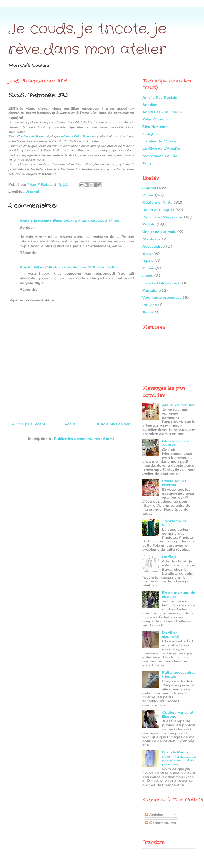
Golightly (151, 134)
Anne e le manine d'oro (41, 221)
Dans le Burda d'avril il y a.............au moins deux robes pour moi (179, 758)
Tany (147, 163)
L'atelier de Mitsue (159, 141)
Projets (149, 224)
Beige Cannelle (156, 119)
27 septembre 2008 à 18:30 (89, 267)
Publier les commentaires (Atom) (84, 439)
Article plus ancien (114, 424)
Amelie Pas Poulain (160, 97)
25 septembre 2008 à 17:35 (91, 221)
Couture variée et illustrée (178, 714)
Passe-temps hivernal (174, 483)
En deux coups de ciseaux (178, 595)
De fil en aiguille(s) (171, 634)
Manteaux (152, 239)
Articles (154, 814)
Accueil (71, 424)
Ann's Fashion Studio (39, 267)
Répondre (29, 252)
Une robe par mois (159, 232)
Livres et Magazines (161, 283)
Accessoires (154, 246)
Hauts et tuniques (158, 210)
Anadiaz (150, 104)
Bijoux (148, 261)
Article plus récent (29, 424)
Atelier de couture (178, 405)
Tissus (148, 312)
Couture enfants (157, 202)
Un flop (169, 557)
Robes (148, 195)
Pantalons (152, 290)
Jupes (148, 276)
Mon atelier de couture (175, 443)
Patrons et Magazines (163, 217)
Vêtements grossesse (162, 297)
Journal (32, 191)
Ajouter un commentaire (32, 300)
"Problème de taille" (174, 523)
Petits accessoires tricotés (179, 674)
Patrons (150, 305)
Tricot (147, 254)
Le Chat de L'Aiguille (161, 148)
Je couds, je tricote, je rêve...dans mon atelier (87, 39)
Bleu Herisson (155, 127)
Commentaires (161, 822)
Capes (148, 268)
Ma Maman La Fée (160, 156)
